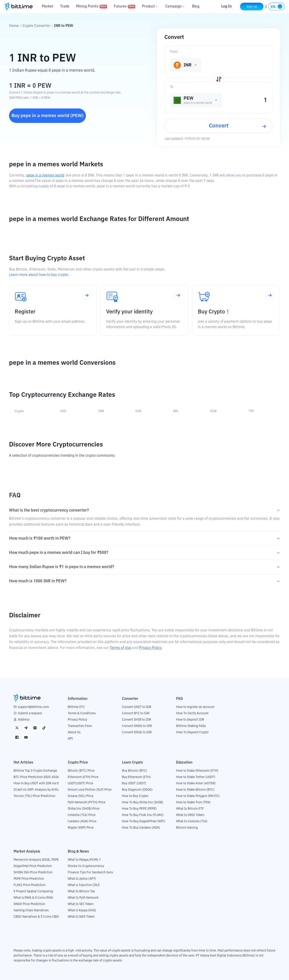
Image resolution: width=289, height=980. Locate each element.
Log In (226, 7)
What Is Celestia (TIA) (192, 821)
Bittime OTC (76, 707)
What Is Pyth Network (83, 898)
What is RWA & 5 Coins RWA (33, 898)
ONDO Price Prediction (29, 904)
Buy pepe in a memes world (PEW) (48, 116)
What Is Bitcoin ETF (190, 809)
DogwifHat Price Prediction (33, 866)
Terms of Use (120, 648)
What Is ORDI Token (190, 815)
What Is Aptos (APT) (82, 879)
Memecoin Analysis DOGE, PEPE (36, 860)
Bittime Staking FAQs (191, 726)
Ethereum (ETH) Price (83, 777)
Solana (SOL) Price (81, 796)
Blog (196, 7)
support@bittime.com (33, 707)
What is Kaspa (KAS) (82, 910)
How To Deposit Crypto (192, 732)
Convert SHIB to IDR (136, 720)
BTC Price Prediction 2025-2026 (36, 777)
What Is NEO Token (81, 917)
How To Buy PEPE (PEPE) (139, 809)
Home (14, 26)
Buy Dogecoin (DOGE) (137, 790)
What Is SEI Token (81, 904)
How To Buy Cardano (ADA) (141, 828)
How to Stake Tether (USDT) (196, 777)
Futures (125, 7)
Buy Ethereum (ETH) (136, 777)
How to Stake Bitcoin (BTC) (195, 790)
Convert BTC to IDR (136, 713)
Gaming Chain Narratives (31, 910)
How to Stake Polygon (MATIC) (198, 796)
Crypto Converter (36, 26)
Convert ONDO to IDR (137, 726)
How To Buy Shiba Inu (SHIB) (143, 802)
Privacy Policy (150, 648)
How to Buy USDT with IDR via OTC (38, 783)
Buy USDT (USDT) (134, 783)
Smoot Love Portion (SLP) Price (90, 790)
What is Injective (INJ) (84, 885)
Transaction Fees (80, 726)
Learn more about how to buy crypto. (39, 275)
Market (48, 7)
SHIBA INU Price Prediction (33, 872)
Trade (65, 7)
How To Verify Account (192, 713)
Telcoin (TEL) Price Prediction (34, 796)
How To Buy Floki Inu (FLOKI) (143, 815)
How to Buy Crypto (135, 796)
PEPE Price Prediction (29, 879)
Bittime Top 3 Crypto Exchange (35, 771)
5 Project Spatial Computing (33, 891)
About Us (74, 732)
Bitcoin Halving (187, 828)
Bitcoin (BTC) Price (81, 771)
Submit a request (30, 713)
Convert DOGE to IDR (137, 732)
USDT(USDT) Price (80, 783)
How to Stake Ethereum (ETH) (197, 771)
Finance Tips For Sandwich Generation (95, 872)
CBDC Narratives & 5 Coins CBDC (37, 917)
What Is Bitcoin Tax (81, 891)
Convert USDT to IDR (137, 707)
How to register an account (195, 707)
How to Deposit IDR (190, 720)
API (70, 739)
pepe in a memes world (45, 176)
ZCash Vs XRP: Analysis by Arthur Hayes (42, 790)
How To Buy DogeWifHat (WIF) (144, 821)
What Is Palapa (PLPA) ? (84, 860)
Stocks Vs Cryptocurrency (86, 866)
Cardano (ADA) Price (82, 821)
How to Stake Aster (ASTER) (196, 783)
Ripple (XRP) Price (81, 828)
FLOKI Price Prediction (30, 885)
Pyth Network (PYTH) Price (87, 802)
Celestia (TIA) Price (82, 815)
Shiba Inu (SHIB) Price (84, 809)
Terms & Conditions (82, 713)
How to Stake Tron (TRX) (193, 802)
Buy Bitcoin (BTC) (134, 771)
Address (24, 720)
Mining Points (92, 7)
